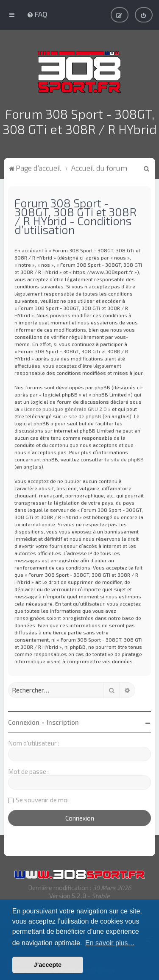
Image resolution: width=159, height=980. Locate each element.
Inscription (63, 720)
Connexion (24, 720)
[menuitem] (37, 14)
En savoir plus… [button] (110, 943)
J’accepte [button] (48, 965)
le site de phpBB (82, 414)
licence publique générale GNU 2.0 (66, 407)
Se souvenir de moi (42, 798)
